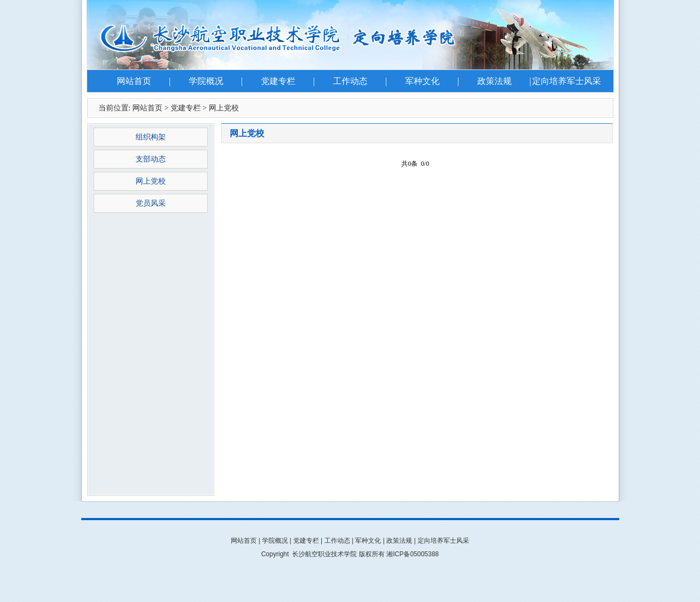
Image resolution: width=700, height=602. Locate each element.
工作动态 (350, 81)
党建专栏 (278, 81)
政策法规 (494, 81)
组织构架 (151, 137)
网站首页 (134, 81)
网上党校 (224, 108)
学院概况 (206, 81)
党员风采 (151, 203)
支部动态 (151, 159)
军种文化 (422, 81)
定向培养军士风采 (567, 81)
